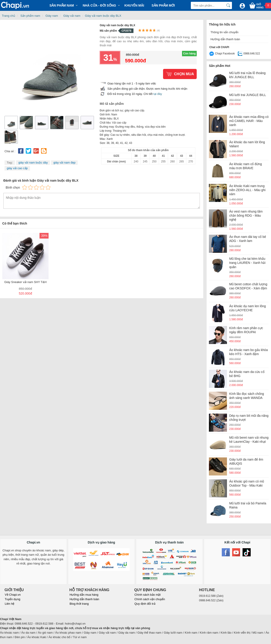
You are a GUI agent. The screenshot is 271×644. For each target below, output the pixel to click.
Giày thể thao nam (149, 633)
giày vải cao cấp (17, 168)
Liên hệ (9, 604)
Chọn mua (184, 74)
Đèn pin (20, 637)
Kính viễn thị (242, 633)
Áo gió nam (45, 633)
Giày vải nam (72, 16)
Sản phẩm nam (30, 16)
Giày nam (52, 16)
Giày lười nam (173, 633)
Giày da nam (127, 633)
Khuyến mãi (134, 5)
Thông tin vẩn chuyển (224, 32)
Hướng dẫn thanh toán (225, 39)
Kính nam (191, 633)
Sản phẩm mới (163, 5)
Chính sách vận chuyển (150, 599)
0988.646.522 (252, 54)
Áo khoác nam (9, 633)
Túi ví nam (80, 637)
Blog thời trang (79, 604)
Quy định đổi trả (145, 604)
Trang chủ (8, 16)
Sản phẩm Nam (62, 5)
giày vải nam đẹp (64, 163)
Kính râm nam (209, 633)
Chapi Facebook (225, 54)
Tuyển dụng (13, 599)
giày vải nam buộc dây (33, 163)
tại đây (158, 94)
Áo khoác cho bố (60, 637)
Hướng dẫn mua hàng (84, 595)
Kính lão (226, 633)
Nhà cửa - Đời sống (99, 5)
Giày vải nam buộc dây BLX (103, 16)
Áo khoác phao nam (68, 633)
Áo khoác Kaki (37, 637)
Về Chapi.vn (13, 595)
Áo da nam (28, 633)
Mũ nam (258, 633)
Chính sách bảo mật (147, 595)
